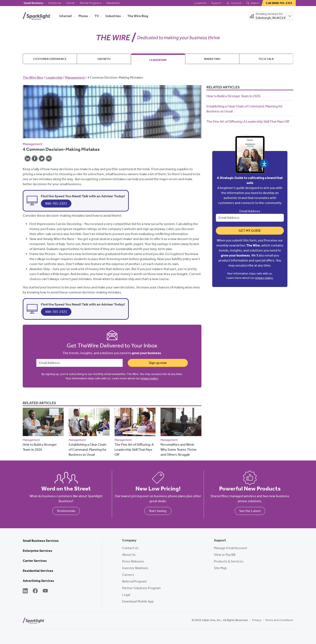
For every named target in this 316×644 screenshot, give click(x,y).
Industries (113, 16)
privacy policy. (264, 278)
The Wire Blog (138, 16)
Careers (128, 575)
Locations (200, 3)
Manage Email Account (231, 548)
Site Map (220, 568)
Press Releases (133, 561)
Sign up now (158, 363)
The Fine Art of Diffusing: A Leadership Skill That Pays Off (134, 450)
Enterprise (55, 3)
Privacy (257, 620)
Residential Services (38, 571)
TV (97, 16)
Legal (126, 595)
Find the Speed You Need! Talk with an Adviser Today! (83, 196)
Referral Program (134, 581)
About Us (129, 555)
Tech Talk (266, 59)
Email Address (250, 211)
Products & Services (229, 561)
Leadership (158, 60)
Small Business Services (41, 541)
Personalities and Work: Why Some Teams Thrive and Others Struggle (179, 450)
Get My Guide (250, 231)
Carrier (70, 3)
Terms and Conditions (279, 620)
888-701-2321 (56, 203)
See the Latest (250, 511)
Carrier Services (35, 561)
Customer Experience (50, 59)
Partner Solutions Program (141, 588)
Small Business (33, 3)
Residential (113, 3)
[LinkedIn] (25, 591)
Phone (83, 16)
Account (234, 3)
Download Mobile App (138, 601)
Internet (66, 16)
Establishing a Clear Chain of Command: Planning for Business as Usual (88, 450)
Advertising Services (38, 581)
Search (253, 3)
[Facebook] (35, 591)
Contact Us (130, 548)
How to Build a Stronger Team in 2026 (233, 96)
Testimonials (66, 511)
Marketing (212, 59)
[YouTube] (45, 591)
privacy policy (149, 378)
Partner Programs (91, 3)
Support (216, 3)
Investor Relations (135, 568)
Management (75, 77)
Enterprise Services (37, 551)
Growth (104, 59)
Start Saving (158, 511)
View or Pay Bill (225, 555)
